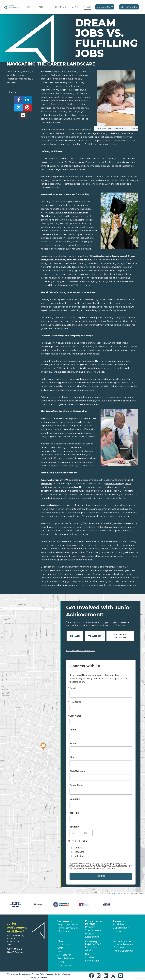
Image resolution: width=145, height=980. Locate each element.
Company (75, 799)
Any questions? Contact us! (81, 650)
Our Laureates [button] (66, 965)
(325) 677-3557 (15, 952)
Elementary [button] (92, 947)
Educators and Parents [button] (95, 923)
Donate (75, 636)
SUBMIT (101, 876)
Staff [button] (60, 948)
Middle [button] (89, 951)
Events (75, 7)
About (43, 7)
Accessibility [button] (54, 974)
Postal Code (76, 785)
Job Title (74, 813)
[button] (48, 7)
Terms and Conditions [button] (18, 974)
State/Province (77, 771)
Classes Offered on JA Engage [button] (68, 930)
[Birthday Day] (87, 833)
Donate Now (105, 7)
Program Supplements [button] (93, 929)
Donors (78, 848)
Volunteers (80, 856)
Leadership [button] (64, 945)
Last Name (75, 716)
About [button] (62, 942)
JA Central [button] (42, 978)
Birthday (74, 827)
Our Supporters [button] (122, 931)
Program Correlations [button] (92, 935)
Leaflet (113, 893)
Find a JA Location (123, 951)
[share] (19, 101)
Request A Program (120, 636)
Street (73, 744)
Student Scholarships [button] (92, 959)
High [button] (88, 954)
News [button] (61, 962)
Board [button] (61, 951)
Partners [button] (118, 921)
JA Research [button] (64, 955)
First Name (75, 702)
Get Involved (129, 7)
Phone (73, 730)
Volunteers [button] (65, 921)
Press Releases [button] (66, 958)
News (87, 7)
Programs (59, 7)
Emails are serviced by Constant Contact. (102, 868)
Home (31, 7)
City (72, 757)
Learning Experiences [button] (93, 943)
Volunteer (95, 636)
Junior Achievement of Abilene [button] (124, 946)
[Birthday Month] (75, 833)
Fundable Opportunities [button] (121, 926)
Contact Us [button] (15, 949)
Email (73, 688)
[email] (23, 116)
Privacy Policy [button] (39, 974)
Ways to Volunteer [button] (68, 924)
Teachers (79, 852)
